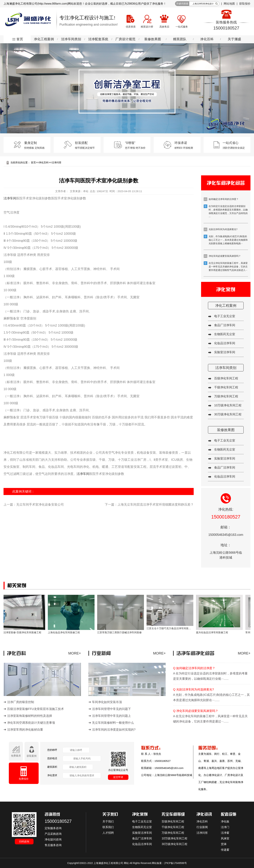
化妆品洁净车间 (225, 343)
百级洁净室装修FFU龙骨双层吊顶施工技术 (35, 709)
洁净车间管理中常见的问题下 (111, 709)
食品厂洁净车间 (225, 325)
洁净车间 (10, 198)
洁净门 (225, 827)
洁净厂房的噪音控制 (21, 702)
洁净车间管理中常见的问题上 (111, 716)
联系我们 (108, 827)
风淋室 (225, 838)
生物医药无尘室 (225, 334)
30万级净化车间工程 (228, 414)
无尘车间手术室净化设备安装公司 (40, 505)
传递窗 (225, 850)
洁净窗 (225, 833)
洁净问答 (56, 162)
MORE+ (75, 653)
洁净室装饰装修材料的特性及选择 (30, 716)
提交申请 (118, 777)
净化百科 (44, 162)
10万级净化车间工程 (228, 405)
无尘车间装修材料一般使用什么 (113, 723)
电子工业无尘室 (225, 316)
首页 (33, 162)
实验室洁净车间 (225, 352)
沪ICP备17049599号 (176, 863)
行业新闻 (202, 827)
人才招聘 (108, 833)
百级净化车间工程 (226, 378)
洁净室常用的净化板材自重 (25, 730)
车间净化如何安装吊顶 (107, 702)
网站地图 (229, 4)
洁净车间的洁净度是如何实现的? (114, 730)
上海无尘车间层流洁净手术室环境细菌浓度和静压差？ (156, 505)
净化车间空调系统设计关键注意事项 (31, 723)
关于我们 (108, 821)
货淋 (224, 844)
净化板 (225, 821)
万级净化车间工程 (226, 396)
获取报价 (245, 4)
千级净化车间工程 (226, 387)
